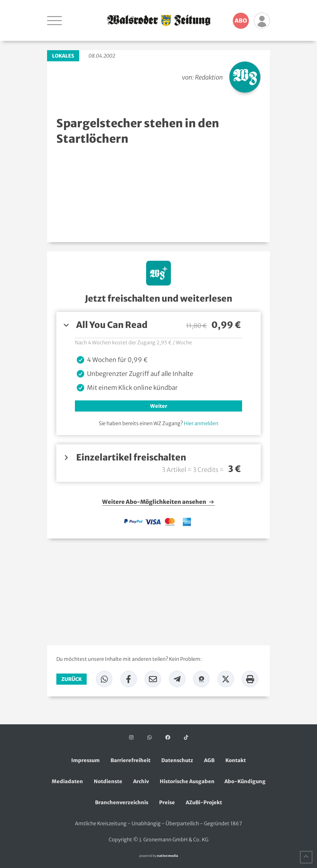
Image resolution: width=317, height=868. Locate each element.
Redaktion (209, 77)
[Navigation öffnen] (54, 20)
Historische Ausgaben (187, 781)
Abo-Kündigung (245, 781)
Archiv (141, 781)
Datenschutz (177, 760)
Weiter (159, 406)
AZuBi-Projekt (204, 802)
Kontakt (236, 760)
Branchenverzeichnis (122, 802)
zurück (72, 679)
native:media (167, 856)
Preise (167, 802)
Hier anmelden (201, 423)
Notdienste (108, 781)
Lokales (63, 56)
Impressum (85, 760)
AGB (209, 760)
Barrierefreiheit (130, 760)
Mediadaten (67, 781)
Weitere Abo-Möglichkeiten (158, 502)
